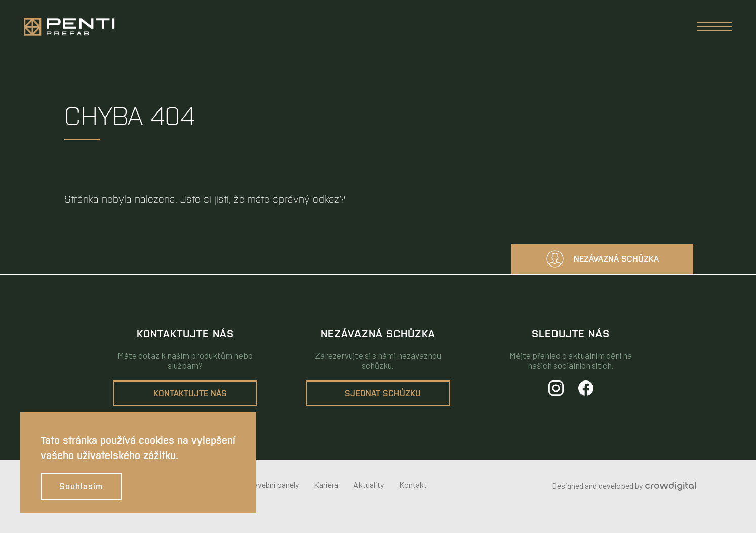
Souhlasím (81, 487)
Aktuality (369, 485)
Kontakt (413, 485)
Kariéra (326, 485)
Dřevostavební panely (262, 485)
